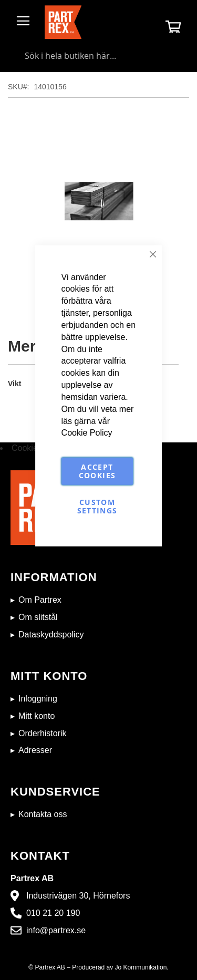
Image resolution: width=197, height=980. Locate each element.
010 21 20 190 (53, 913)
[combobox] (98, 56)
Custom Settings (97, 506)
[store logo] (63, 22)
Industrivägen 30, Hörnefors (78, 896)
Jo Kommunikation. (142, 967)
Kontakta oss (43, 814)
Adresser (35, 750)
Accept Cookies (97, 471)
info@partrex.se (56, 930)
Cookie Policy (87, 433)
